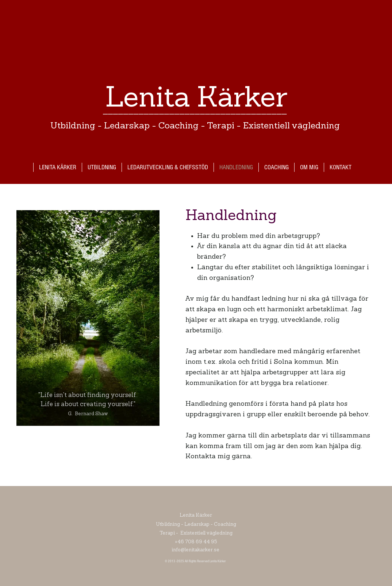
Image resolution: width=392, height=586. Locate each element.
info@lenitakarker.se (196, 550)
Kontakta (201, 456)
